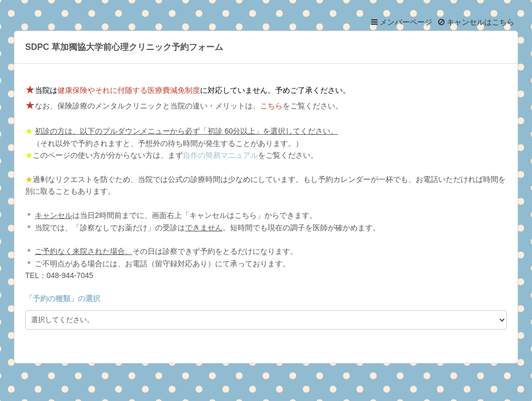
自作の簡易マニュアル (220, 155)
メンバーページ (402, 22)
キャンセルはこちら (476, 22)
